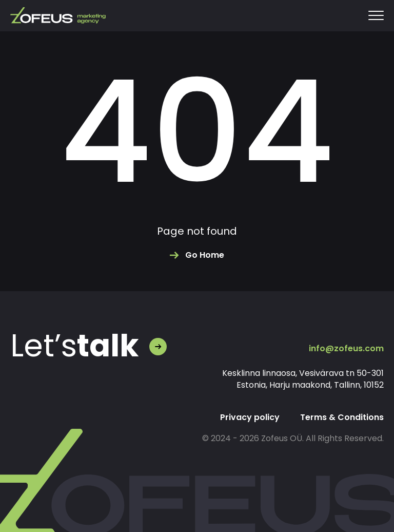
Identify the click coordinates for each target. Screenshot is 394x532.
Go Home (205, 255)
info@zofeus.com (346, 348)
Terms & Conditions (342, 417)
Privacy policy (250, 417)
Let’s (75, 346)
